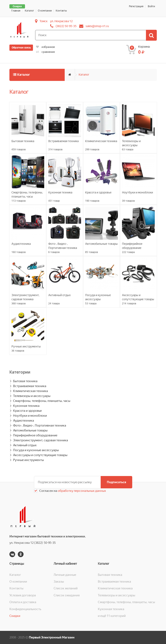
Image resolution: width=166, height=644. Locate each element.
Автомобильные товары (30, 430)
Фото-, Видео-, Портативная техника (40, 425)
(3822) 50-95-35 (66, 26)
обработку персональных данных (82, 491)
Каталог (29, 11)
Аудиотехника (24, 421)
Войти (151, 6)
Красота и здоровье (27, 411)
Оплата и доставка (23, 602)
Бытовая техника (25, 381)
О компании (45, 11)
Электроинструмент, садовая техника (41, 440)
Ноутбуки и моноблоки (30, 416)
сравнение (45, 52)
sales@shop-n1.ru (97, 26)
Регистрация (136, 6)
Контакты (61, 11)
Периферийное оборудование (35, 435)
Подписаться (116, 482)
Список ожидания (67, 595)
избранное (45, 47)
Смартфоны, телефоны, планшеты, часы (42, 401)
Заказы (59, 582)
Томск (43, 21)
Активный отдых (25, 445)
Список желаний (66, 588)
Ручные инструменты (28, 460)
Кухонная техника (26, 406)
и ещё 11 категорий (112, 616)
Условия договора (23, 595)
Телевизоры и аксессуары (32, 396)
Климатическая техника (30, 391)
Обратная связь (21, 48)
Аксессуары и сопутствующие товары (40, 455)
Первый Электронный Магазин (52, 637)
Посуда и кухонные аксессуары (36, 450)
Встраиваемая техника (30, 386)
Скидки (17, 6)
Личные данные (65, 575)
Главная (16, 11)
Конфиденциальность (25, 609)
